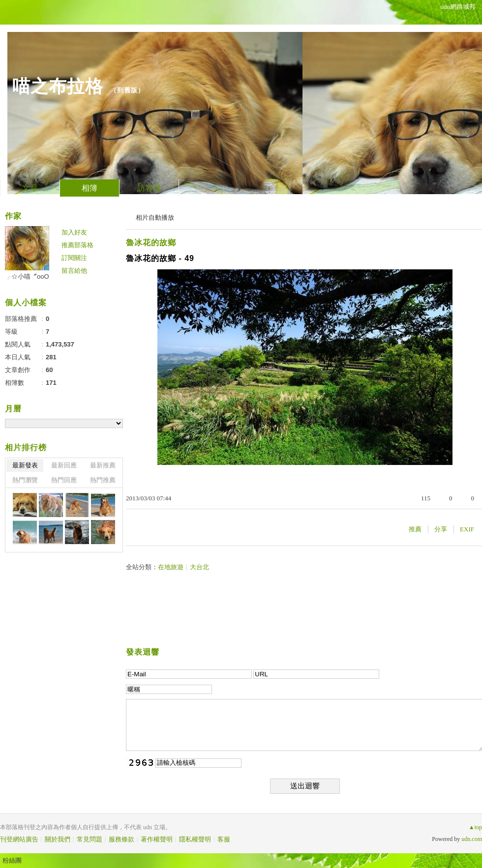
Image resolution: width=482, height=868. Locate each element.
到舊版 (127, 90)
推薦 (415, 529)
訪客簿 (149, 188)
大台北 (199, 567)
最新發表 (25, 465)
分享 (441, 529)
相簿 (90, 188)
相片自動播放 (155, 217)
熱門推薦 (103, 480)
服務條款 (121, 839)
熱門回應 (64, 480)
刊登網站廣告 (19, 839)
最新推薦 (103, 465)
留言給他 (74, 271)
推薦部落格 (77, 245)
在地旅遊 (171, 567)
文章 (30, 188)
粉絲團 (12, 860)
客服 (224, 839)
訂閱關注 (74, 258)
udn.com (472, 839)
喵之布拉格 (58, 86)
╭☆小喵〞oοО (27, 276)
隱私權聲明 (195, 839)
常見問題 (90, 839)
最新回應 (64, 465)
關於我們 (58, 839)
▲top (475, 827)
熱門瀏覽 (25, 480)
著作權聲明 (157, 839)
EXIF (467, 529)
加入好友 (74, 232)
